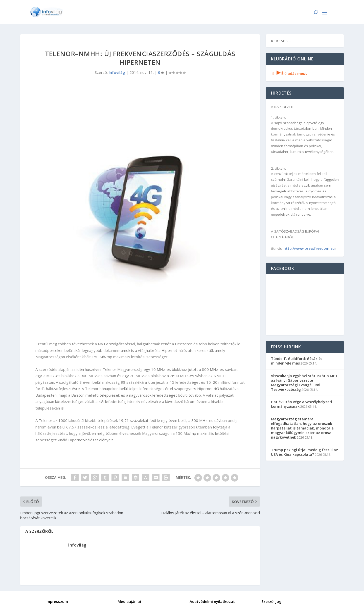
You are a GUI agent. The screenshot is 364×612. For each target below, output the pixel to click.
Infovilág (117, 72)
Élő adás (289, 73)
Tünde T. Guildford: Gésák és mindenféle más (297, 361)
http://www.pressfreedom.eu (309, 248)
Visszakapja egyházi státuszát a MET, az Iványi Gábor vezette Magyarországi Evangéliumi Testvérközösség (305, 383)
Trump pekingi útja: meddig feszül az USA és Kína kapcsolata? (304, 452)
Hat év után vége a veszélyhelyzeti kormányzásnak (302, 404)
